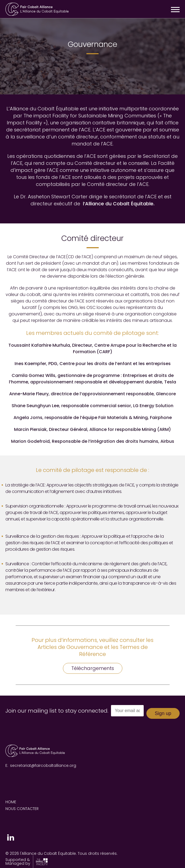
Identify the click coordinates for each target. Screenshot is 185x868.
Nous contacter (22, 809)
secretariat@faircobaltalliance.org (43, 765)
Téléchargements (93, 668)
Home (11, 802)
